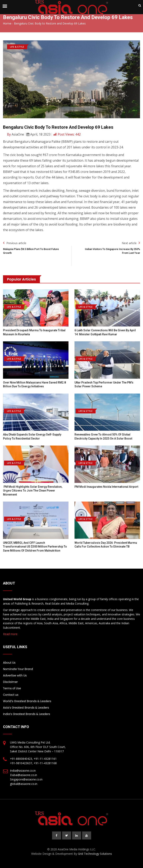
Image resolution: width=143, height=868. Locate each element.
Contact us (11, 695)
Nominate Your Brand (18, 669)
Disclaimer (10, 682)
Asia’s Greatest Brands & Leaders (26, 708)
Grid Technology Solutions (95, 854)
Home (7, 23)
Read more (10, 634)
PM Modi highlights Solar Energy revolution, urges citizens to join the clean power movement (33, 491)
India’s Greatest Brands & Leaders (27, 714)
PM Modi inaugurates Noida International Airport (106, 487)
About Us (9, 663)
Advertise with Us (15, 675)
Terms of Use (12, 688)
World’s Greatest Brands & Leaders (27, 701)
